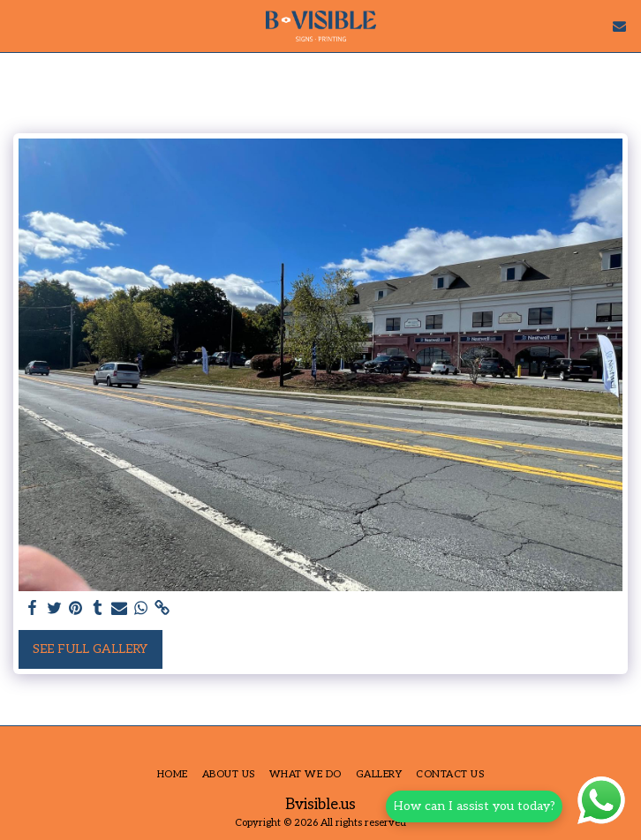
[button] (19, 26)
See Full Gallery (90, 649)
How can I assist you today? (478, 806)
